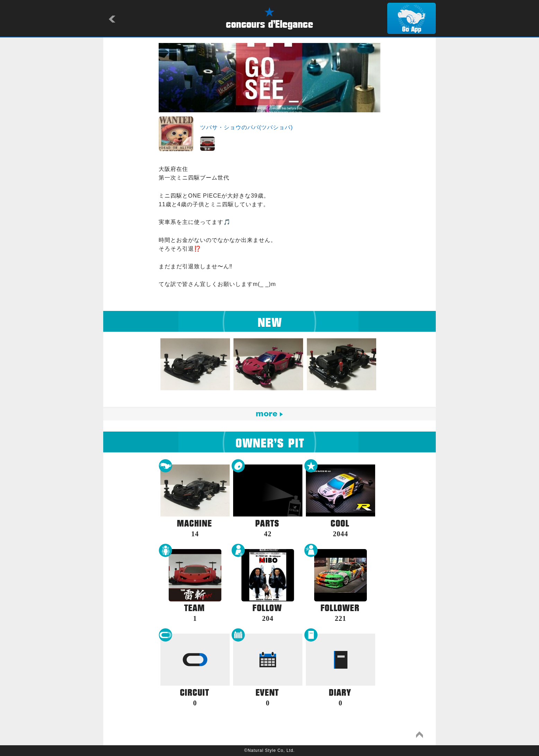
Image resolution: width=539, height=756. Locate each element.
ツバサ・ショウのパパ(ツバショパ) (247, 127)
